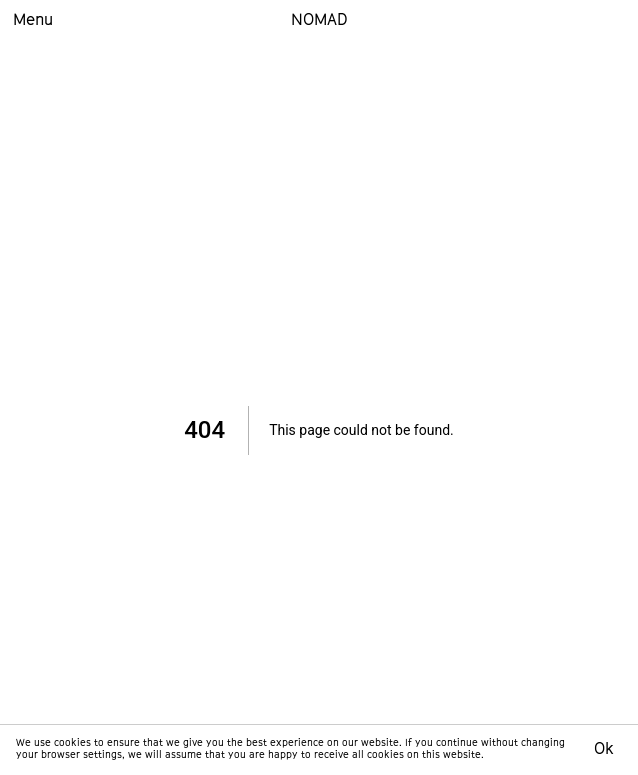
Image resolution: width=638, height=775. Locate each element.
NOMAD (319, 21)
